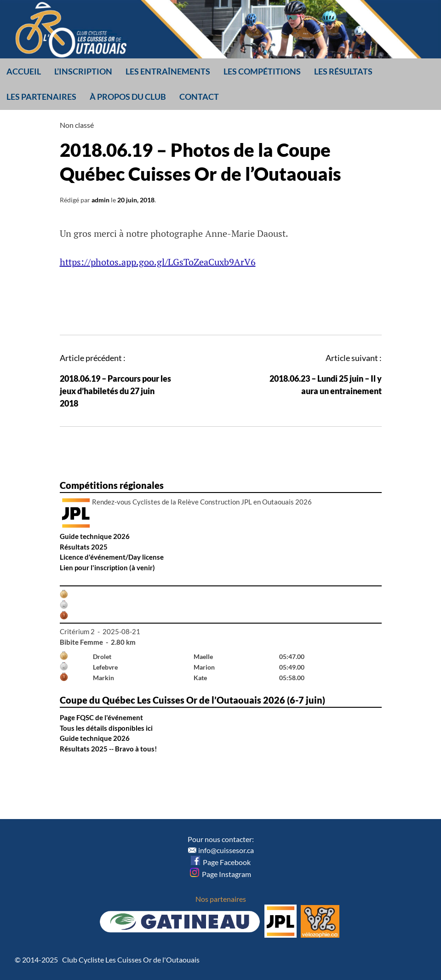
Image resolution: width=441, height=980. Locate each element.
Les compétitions (262, 71)
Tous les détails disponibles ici (106, 728)
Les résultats (343, 71)
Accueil (24, 71)
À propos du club (128, 97)
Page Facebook (221, 862)
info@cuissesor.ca (226, 850)
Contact (199, 97)
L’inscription (83, 71)
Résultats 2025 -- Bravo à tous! (108, 749)
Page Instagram (220, 874)
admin (100, 200)
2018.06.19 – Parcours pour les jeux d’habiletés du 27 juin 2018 (115, 391)
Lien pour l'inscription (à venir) (107, 567)
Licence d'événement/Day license (112, 557)
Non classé (77, 125)
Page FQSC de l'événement (101, 717)
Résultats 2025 (84, 547)
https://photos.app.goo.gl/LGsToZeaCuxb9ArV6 (158, 262)
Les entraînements (168, 71)
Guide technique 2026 (95, 536)
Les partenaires (41, 97)
